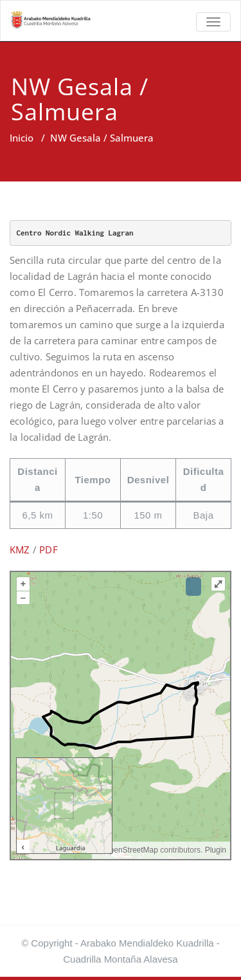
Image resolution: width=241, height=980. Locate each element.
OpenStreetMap (131, 850)
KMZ (20, 550)
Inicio (22, 138)
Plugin (214, 850)
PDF (49, 550)
